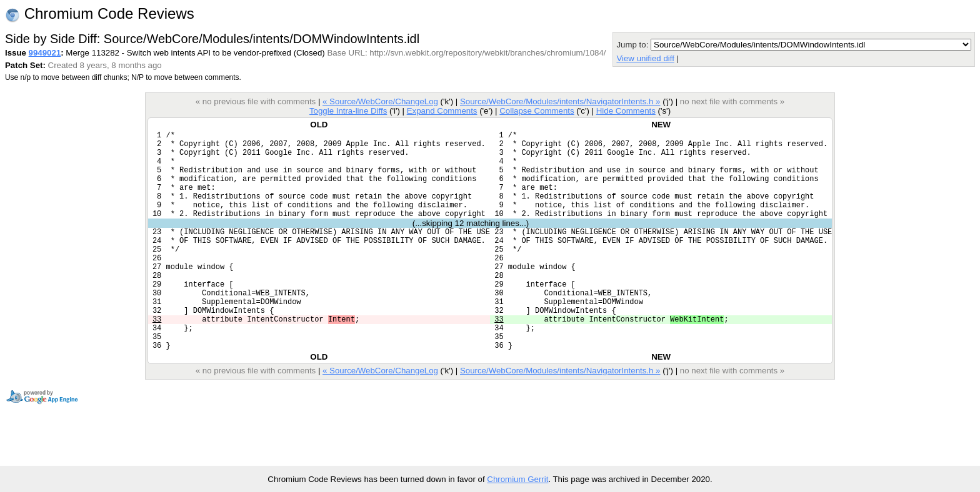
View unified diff (645, 58)
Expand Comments (442, 111)
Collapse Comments (537, 111)
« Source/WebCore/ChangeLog (380, 101)
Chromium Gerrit (517, 479)
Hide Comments (626, 111)
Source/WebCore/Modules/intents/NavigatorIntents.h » (560, 101)
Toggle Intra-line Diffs (348, 111)
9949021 (45, 53)
